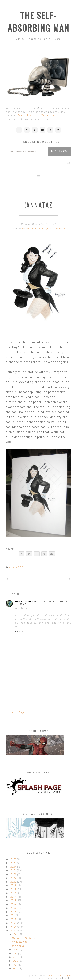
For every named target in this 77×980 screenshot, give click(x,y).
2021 (14, 878)
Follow (59, 151)
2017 (13, 893)
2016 (13, 897)
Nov (16, 949)
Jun (16, 968)
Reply (19, 632)
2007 (14, 931)
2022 (14, 874)
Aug (16, 961)
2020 (14, 882)
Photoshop (30, 228)
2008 (14, 927)
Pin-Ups (45, 228)
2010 (14, 919)
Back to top (15, 712)
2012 (14, 912)
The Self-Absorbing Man (38, 22)
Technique (59, 228)
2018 (13, 889)
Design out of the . (56, 978)
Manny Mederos (26, 601)
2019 (14, 885)
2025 (14, 863)
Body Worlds (20, 942)
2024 (14, 867)
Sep (16, 957)
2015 (13, 900)
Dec (16, 934)
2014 (14, 904)
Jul (16, 965)
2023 (14, 870)
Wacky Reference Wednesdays (37, 115)
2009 (14, 923)
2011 (13, 915)
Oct (16, 953)
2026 (14, 859)
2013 (13, 908)
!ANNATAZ (18, 946)
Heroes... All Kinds (24, 938)
